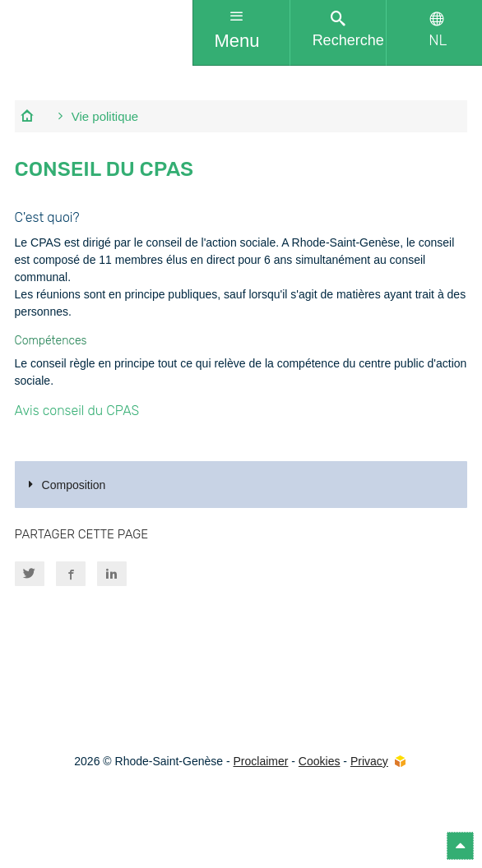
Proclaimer (261, 761)
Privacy (369, 761)
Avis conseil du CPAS (77, 411)
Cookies (320, 761)
